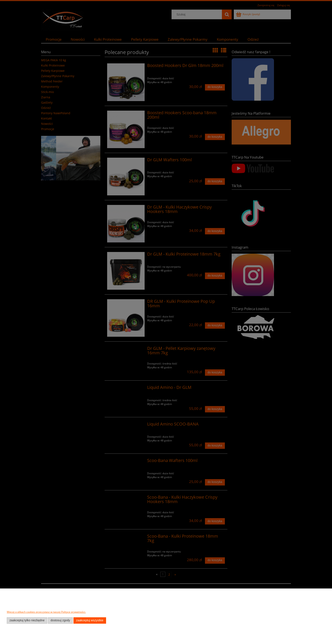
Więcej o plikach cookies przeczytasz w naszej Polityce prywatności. (46, 612)
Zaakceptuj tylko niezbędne (27, 620)
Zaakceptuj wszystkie (90, 620)
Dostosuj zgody (60, 620)
